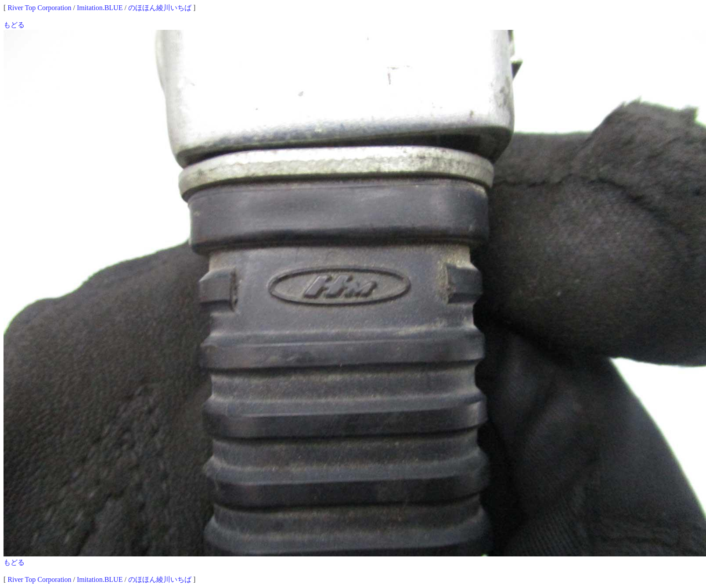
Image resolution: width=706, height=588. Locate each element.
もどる (14, 25)
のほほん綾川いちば (160, 8)
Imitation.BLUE (100, 8)
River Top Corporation (39, 8)
